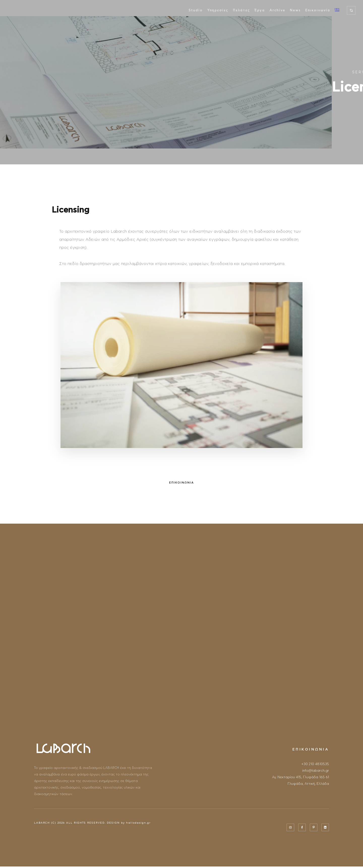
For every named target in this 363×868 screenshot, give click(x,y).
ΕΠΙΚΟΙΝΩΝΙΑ (181, 483)
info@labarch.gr (316, 771)
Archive (277, 10)
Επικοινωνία (318, 10)
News (295, 10)
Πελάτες (241, 10)
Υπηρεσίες (218, 10)
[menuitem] (337, 11)
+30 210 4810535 (315, 764)
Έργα (260, 10)
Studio (196, 10)
